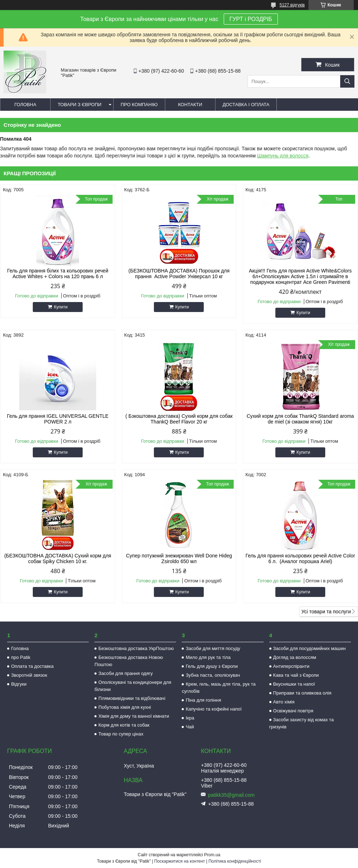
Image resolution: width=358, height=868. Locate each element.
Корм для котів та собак (124, 725)
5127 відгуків (292, 5)
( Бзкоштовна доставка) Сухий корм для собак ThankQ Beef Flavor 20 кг (179, 419)
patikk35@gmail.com (231, 795)
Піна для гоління (203, 700)
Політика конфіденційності (235, 861)
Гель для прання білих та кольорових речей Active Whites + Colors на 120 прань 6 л (58, 274)
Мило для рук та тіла (208, 657)
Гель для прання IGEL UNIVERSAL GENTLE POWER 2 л (58, 419)
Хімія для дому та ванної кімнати (134, 716)
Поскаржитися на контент (180, 861)
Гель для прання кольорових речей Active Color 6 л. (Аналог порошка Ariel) (300, 558)
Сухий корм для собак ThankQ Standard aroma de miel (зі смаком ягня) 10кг (300, 419)
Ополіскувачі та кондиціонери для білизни (133, 686)
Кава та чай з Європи (296, 675)
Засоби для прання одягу (125, 673)
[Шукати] (347, 81)
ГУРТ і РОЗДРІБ (251, 19)
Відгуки (19, 684)
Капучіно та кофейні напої (214, 709)
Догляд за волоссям (295, 657)
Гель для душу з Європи (212, 666)
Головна (25, 105)
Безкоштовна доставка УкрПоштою (136, 648)
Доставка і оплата (246, 105)
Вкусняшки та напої (294, 684)
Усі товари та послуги (326, 612)
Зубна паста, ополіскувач (213, 675)
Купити (61, 307)
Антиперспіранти (291, 666)
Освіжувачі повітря (293, 711)
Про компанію (139, 105)
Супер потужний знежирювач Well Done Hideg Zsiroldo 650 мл (179, 558)
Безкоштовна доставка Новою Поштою (129, 661)
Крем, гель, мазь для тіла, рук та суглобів (219, 688)
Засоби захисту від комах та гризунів (302, 723)
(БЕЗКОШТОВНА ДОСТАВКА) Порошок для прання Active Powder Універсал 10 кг (179, 274)
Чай (190, 727)
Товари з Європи (80, 105)
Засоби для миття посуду (213, 648)
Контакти (190, 105)
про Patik (21, 657)
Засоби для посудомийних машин (310, 648)
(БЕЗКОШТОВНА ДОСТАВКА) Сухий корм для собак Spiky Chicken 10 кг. (58, 558)
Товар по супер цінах (121, 734)
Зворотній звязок (29, 675)
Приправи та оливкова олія (302, 693)
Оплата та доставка (32, 666)
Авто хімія (284, 702)
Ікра (190, 718)
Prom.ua (212, 855)
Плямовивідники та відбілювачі (132, 698)
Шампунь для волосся (283, 156)
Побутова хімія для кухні (124, 707)
